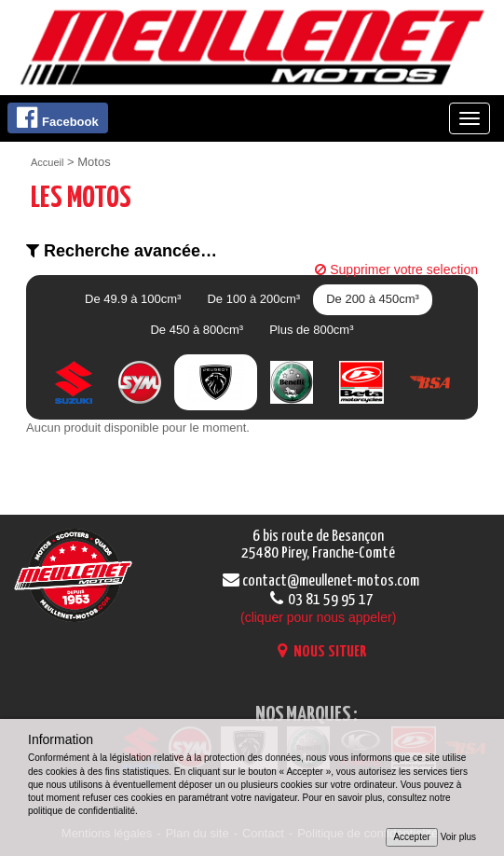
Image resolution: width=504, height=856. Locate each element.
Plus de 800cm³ (311, 330)
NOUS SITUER (318, 652)
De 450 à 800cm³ (197, 330)
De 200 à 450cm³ (373, 299)
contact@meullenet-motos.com (319, 581)
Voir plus (458, 837)
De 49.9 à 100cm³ (133, 299)
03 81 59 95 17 (318, 609)
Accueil (47, 162)
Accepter (411, 837)
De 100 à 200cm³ (253, 299)
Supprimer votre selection (396, 269)
